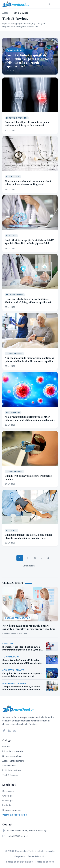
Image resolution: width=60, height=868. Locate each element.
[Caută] (49, 4)
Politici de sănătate (12, 770)
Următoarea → (30, 566)
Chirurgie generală (11, 810)
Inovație (6, 747)
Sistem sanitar (9, 766)
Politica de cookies (44, 862)
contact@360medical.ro (18, 836)
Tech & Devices (10, 775)
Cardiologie (8, 791)
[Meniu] (55, 4)
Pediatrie (7, 805)
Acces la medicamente (13, 761)
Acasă (5, 13)
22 (48, 558)
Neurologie (8, 801)
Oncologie (7, 796)
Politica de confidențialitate (19, 862)
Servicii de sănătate (12, 756)
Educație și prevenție (13, 751)
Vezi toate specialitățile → (16, 815)
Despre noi (20, 856)
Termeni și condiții (37, 856)
